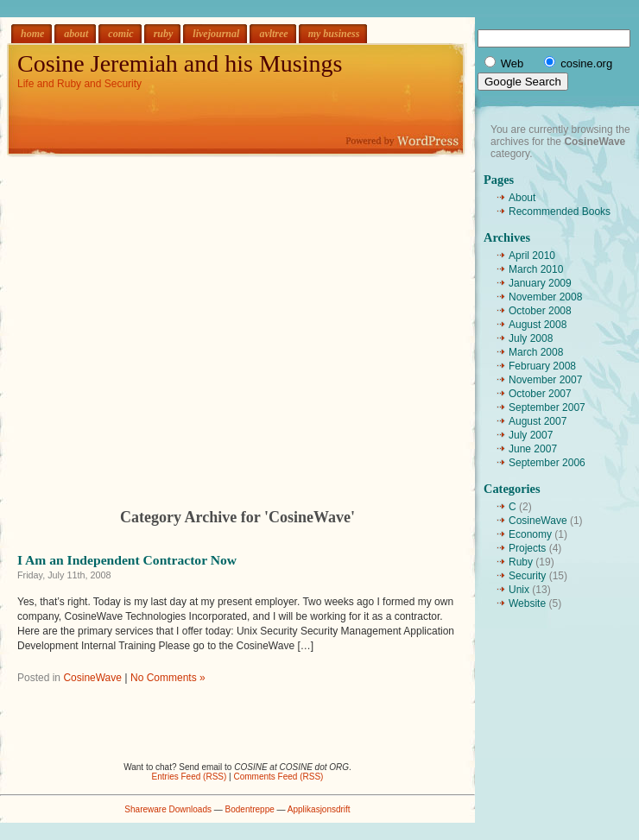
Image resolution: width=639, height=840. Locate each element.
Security (527, 576)
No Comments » (168, 678)
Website (527, 603)
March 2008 (536, 352)
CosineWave (92, 678)
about (76, 34)
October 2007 (540, 394)
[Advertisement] (162, 319)
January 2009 (540, 283)
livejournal (216, 34)
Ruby (521, 562)
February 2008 (542, 366)
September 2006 (547, 463)
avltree (273, 34)
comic (120, 34)
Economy (530, 534)
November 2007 (545, 380)
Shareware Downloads (168, 809)
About (522, 198)
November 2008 (545, 297)
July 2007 (531, 435)
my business (334, 34)
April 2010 (532, 256)
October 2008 (540, 311)
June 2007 (533, 449)
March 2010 (536, 269)
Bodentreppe (250, 809)
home (32, 34)
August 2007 (538, 421)
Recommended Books (560, 212)
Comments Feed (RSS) (278, 777)
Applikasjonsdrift (319, 809)
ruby (164, 34)
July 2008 (531, 338)
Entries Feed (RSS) (190, 777)
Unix (519, 590)
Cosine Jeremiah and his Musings (180, 63)
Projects (527, 548)
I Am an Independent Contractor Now (127, 560)
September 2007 (547, 407)
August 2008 (538, 325)
